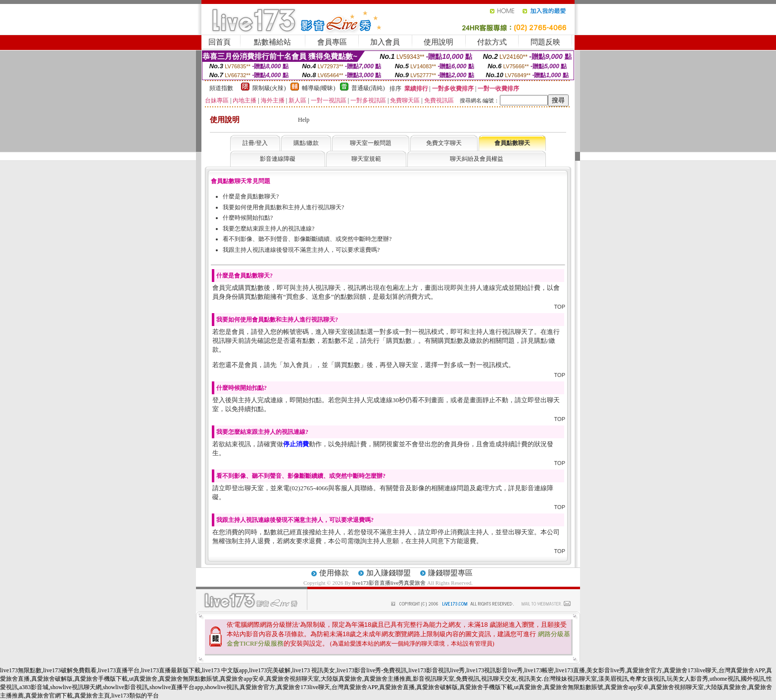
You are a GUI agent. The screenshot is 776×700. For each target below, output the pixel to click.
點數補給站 (272, 42)
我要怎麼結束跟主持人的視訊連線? (268, 229)
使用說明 (438, 42)
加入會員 (385, 42)
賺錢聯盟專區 (450, 573)
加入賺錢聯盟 (388, 573)
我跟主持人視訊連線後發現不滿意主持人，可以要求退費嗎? (301, 250)
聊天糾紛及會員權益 (477, 159)
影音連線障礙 (278, 159)
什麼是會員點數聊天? (251, 196)
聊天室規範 (366, 159)
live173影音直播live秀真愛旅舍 (389, 583)
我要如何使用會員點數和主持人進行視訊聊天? (283, 207)
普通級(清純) (368, 88)
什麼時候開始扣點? (248, 218)
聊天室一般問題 (371, 143)
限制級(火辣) (269, 88)
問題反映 (545, 42)
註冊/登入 (255, 143)
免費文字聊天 (444, 143)
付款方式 (492, 42)
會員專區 (332, 42)
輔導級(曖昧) (319, 88)
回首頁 (219, 42)
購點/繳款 (306, 143)
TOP (560, 307)
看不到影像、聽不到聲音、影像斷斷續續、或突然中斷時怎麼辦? (307, 239)
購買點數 (399, 341)
